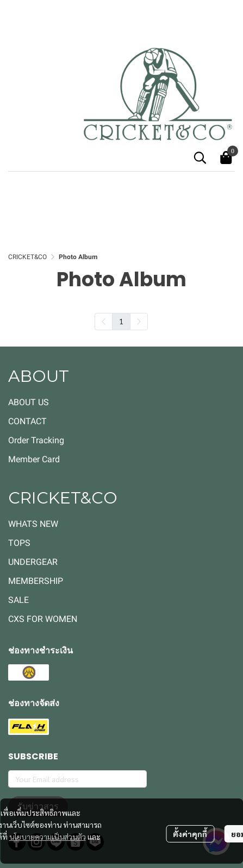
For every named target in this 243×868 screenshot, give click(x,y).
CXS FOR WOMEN (43, 619)
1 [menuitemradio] (121, 321)
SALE (18, 600)
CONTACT (27, 421)
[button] (200, 158)
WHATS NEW (33, 524)
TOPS (19, 543)
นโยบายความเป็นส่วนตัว (48, 836)
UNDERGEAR (33, 562)
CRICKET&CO (27, 257)
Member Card (34, 459)
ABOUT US (29, 402)
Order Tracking (36, 440)
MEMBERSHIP (36, 581)
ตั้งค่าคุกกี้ (190, 834)
